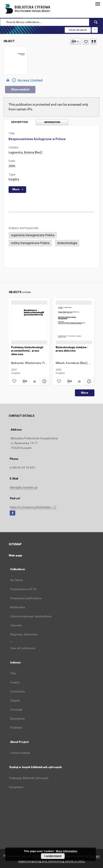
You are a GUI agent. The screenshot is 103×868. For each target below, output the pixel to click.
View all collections (23, 648)
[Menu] (98, 4)
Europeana (16, 787)
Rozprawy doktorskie (24, 634)
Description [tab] (20, 122)
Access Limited (24, 80)
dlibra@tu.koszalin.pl (24, 487)
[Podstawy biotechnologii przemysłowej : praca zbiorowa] (29, 323)
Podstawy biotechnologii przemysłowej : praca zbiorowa (27, 351)
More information (67, 851)
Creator (15, 682)
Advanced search (78, 30)
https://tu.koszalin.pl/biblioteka (33, 507)
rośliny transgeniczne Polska (30, 243)
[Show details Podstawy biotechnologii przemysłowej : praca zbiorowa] (44, 381)
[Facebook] (12, 513)
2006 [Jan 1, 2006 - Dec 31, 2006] (12, 166)
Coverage (16, 710)
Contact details (20, 753)
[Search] (96, 22)
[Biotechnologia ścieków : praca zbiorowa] (74, 323)
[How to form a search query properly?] (95, 30)
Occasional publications (26, 598)
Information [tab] (52, 122)
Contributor (18, 691)
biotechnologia (67, 243)
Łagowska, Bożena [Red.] (25, 152)
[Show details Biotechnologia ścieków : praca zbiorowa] (88, 381)
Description (18, 719)
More (85, 393)
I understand (53, 856)
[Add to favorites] (86, 42)
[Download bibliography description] (24, 381)
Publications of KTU (23, 589)
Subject (15, 701)
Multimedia (18, 607)
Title (13, 673)
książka (14, 179)
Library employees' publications (31, 616)
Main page (16, 555)
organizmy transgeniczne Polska (33, 235)
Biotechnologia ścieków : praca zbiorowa (72, 349)
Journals (16, 625)
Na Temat (17, 580)
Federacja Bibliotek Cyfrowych (29, 778)
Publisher (16, 728)
